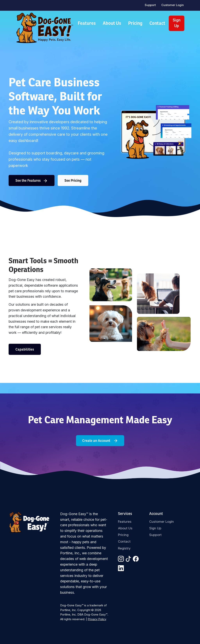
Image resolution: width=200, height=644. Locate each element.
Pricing (135, 23)
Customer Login (173, 5)
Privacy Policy (97, 619)
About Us (112, 23)
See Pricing (73, 180)
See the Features (32, 181)
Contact (157, 23)
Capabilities (25, 349)
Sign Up (177, 23)
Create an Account (100, 441)
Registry (124, 548)
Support (150, 5)
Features (87, 23)
